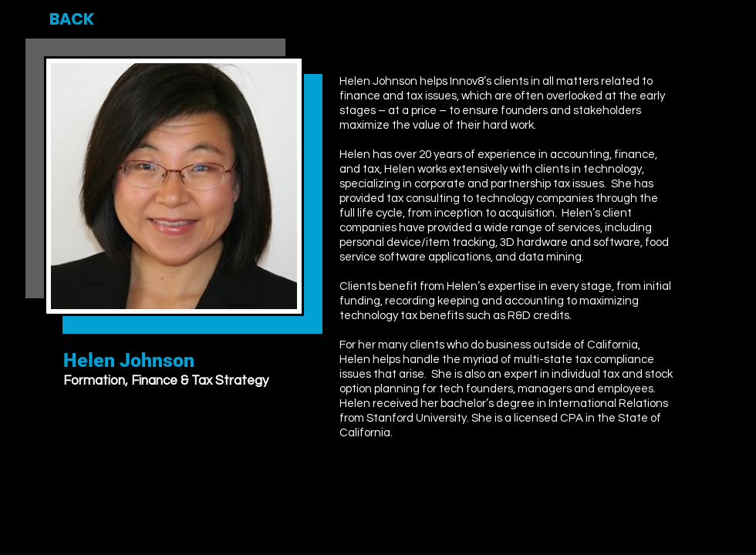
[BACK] (72, 19)
